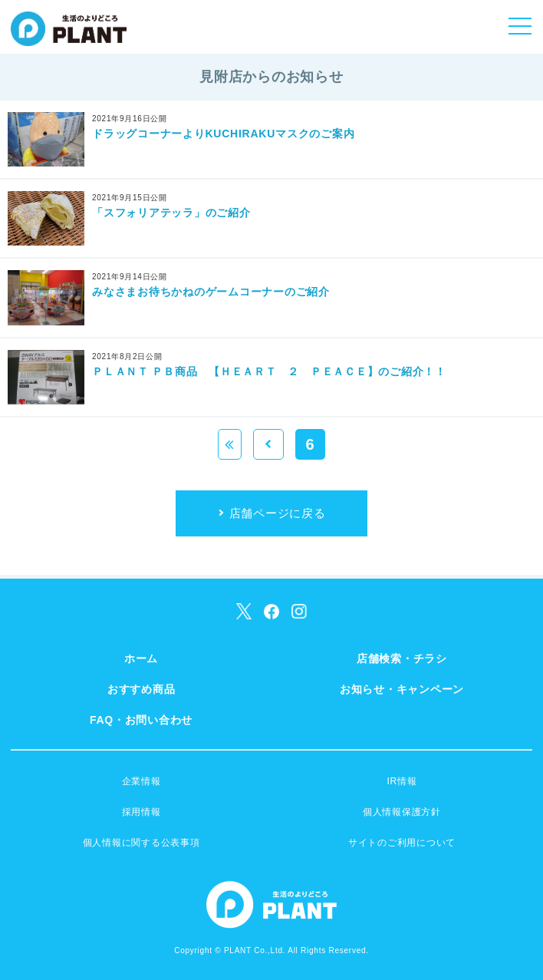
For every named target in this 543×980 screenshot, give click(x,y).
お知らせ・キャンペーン (402, 689)
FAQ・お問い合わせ (141, 720)
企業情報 (142, 781)
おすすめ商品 (142, 689)
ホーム (141, 658)
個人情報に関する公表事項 (142, 843)
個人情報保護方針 (402, 812)
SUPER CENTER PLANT (69, 38)
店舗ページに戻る (278, 513)
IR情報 (401, 781)
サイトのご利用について (402, 843)
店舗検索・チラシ (402, 658)
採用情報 (142, 812)
